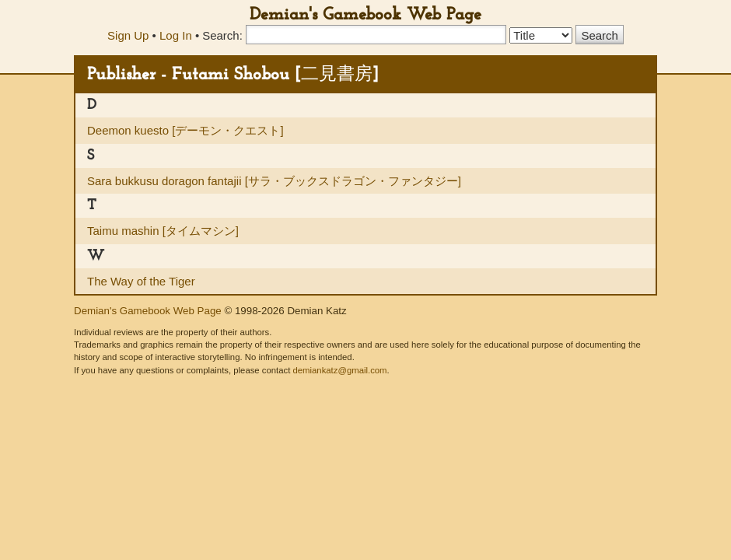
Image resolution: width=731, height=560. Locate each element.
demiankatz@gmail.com (339, 370)
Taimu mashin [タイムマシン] (163, 231)
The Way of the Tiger (141, 281)
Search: (222, 35)
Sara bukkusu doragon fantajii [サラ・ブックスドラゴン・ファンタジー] (274, 181)
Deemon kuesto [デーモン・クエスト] (185, 130)
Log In (176, 35)
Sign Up (128, 35)
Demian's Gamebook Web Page (365, 15)
